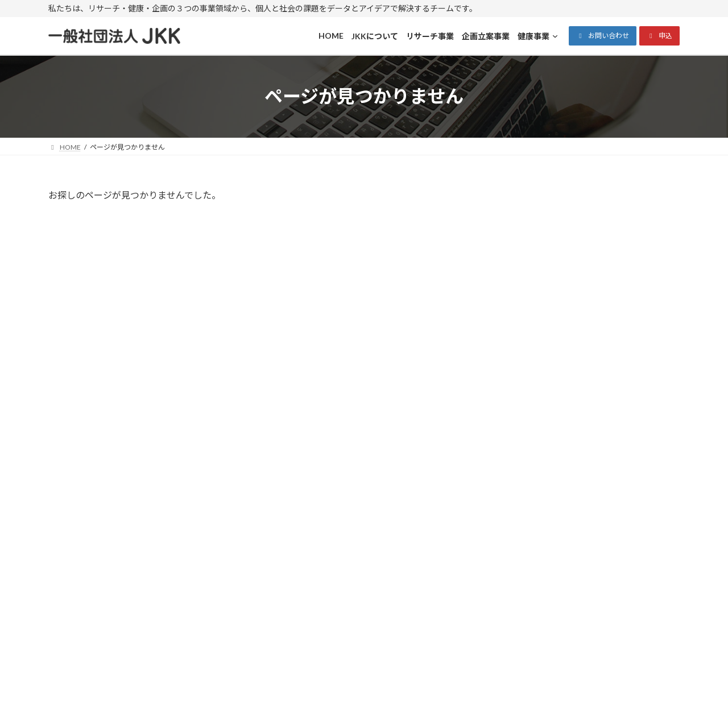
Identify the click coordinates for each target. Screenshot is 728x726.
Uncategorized (539, 321)
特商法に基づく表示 (328, 569)
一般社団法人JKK (353, 706)
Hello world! (599, 230)
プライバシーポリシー (332, 582)
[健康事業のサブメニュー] (530, 641)
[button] (603, 36)
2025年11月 (534, 382)
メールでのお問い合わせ (588, 489)
